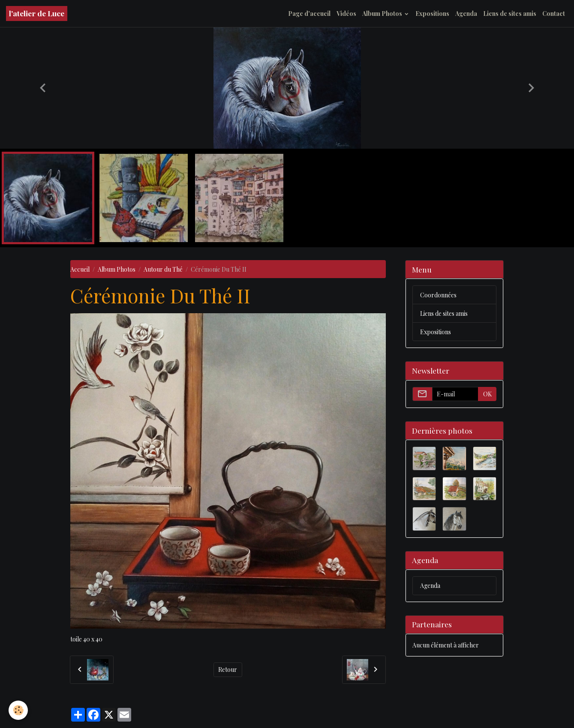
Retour (228, 670)
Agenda (466, 13)
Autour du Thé (163, 269)
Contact (554, 13)
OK (487, 394)
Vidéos (346, 13)
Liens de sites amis (510, 13)
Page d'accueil (309, 13)
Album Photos (383, 13)
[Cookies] (18, 710)
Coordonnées (438, 295)
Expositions (432, 13)
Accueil (80, 269)
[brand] (37, 13)
